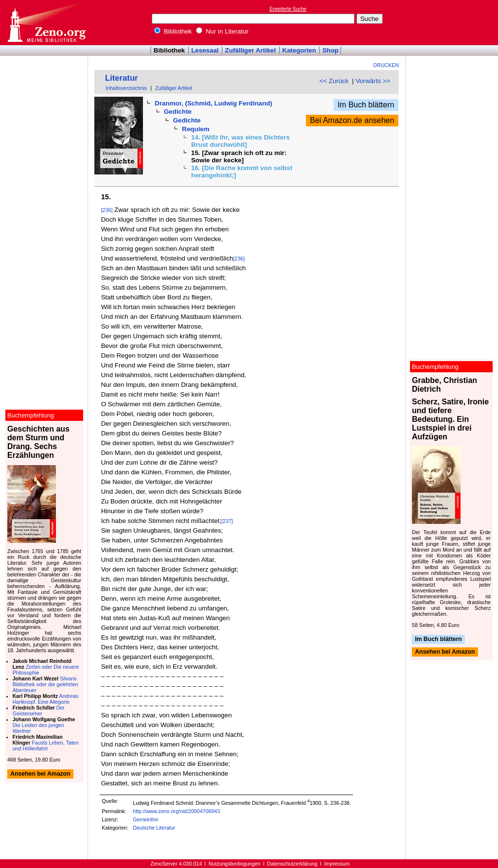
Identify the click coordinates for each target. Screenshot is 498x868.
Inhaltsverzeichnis (126, 88)
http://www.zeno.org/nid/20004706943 (176, 811)
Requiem (196, 129)
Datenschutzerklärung (292, 864)
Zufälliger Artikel (251, 50)
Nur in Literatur (222, 31)
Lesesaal (205, 50)
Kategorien (299, 50)
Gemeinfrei (145, 819)
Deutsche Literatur (154, 828)
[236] (107, 210)
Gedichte (178, 112)
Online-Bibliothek (46, 23)
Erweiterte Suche (288, 9)
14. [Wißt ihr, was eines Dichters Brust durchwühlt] (240, 141)
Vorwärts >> (373, 81)
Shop (330, 50)
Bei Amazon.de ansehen (352, 120)
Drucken (386, 65)
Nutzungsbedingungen (235, 864)
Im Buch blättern (366, 105)
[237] (227, 521)
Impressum (337, 864)
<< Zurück (334, 81)
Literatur (122, 78)
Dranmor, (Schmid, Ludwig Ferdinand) (213, 103)
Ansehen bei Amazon (445, 652)
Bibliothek (173, 31)
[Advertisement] (453, 22)
